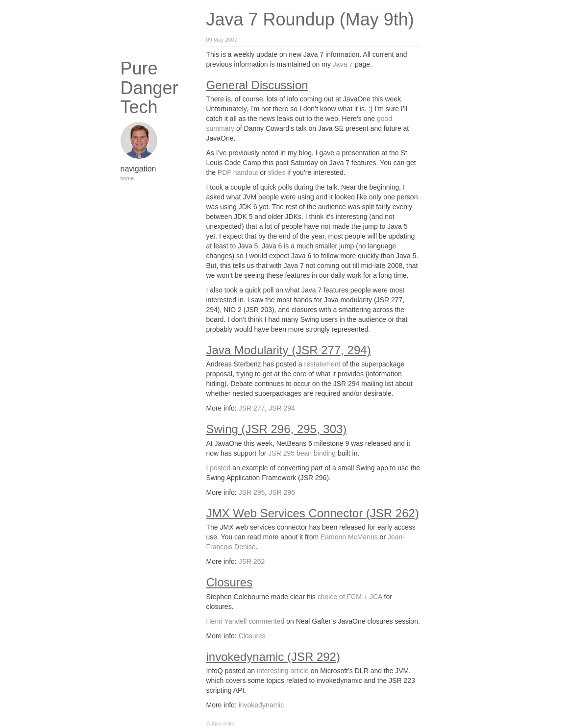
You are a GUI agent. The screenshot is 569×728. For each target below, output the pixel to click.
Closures (252, 636)
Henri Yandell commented (246, 621)
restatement (322, 364)
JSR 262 (252, 561)
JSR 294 (282, 408)
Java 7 (343, 64)
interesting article (283, 671)
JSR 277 (252, 408)
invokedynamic (261, 705)
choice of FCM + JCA (350, 597)
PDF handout (238, 172)
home (127, 178)
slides (277, 172)
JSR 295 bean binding (302, 453)
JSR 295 (252, 492)
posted (220, 468)
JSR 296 (282, 492)
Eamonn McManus (349, 537)
